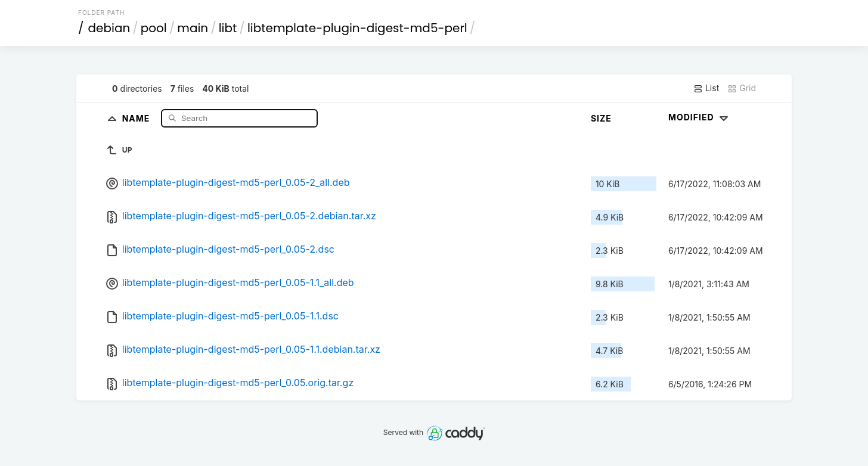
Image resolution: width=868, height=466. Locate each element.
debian (109, 28)
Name (137, 118)
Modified (700, 117)
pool (154, 28)
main (193, 28)
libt (228, 28)
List (706, 88)
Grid (742, 88)
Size (601, 118)
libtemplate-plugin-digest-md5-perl (357, 28)
